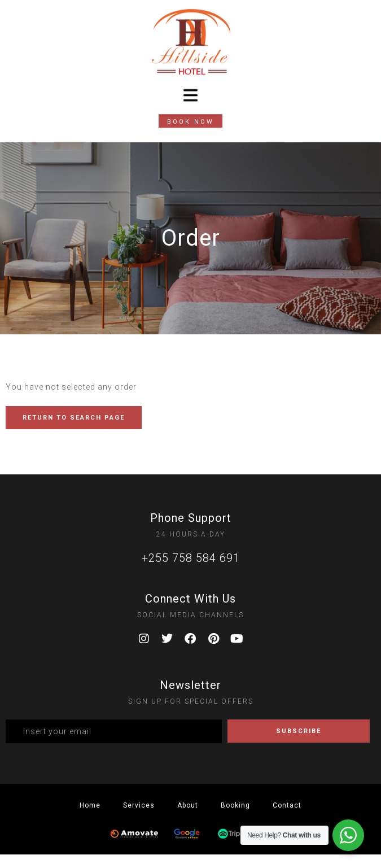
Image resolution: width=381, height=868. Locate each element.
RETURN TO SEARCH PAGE (74, 418)
